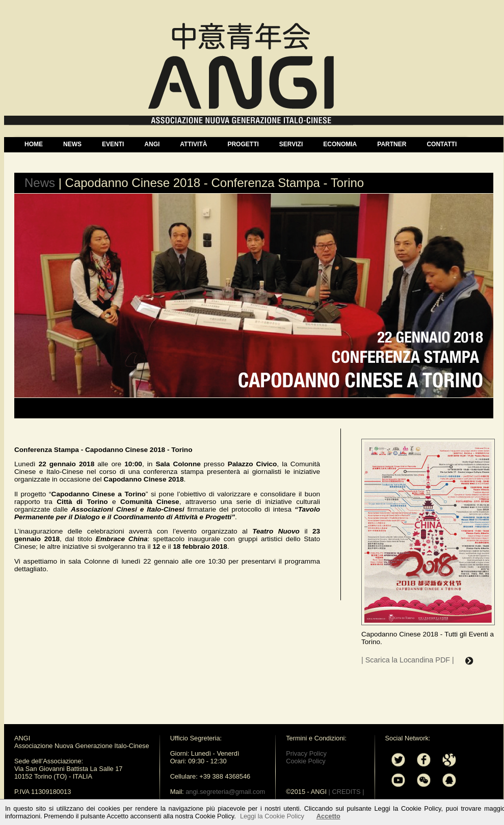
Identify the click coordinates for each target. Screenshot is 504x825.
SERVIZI (291, 144)
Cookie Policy (306, 761)
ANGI (152, 144)
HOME (34, 144)
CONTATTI (442, 144)
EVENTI (113, 144)
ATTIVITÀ (193, 144)
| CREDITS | (347, 792)
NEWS (72, 144)
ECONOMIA (340, 144)
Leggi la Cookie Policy (272, 816)
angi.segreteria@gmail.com (225, 792)
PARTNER (392, 144)
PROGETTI (243, 144)
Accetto (328, 816)
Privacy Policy (306, 753)
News (40, 183)
